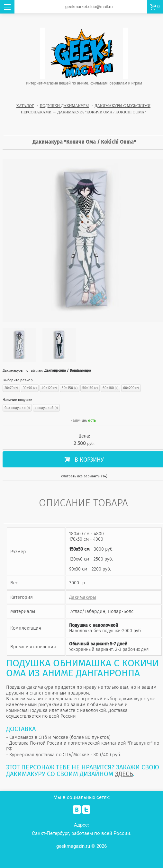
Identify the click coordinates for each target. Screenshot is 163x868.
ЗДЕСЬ (124, 774)
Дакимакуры (83, 597)
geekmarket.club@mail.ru (89, 7)
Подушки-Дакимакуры (64, 106)
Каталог (25, 106)
